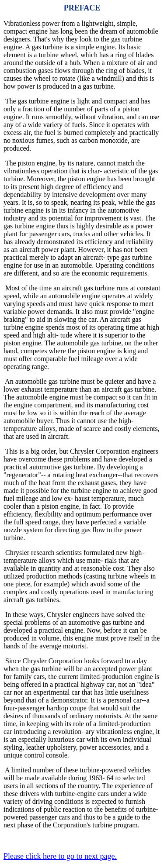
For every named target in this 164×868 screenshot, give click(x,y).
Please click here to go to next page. (60, 856)
